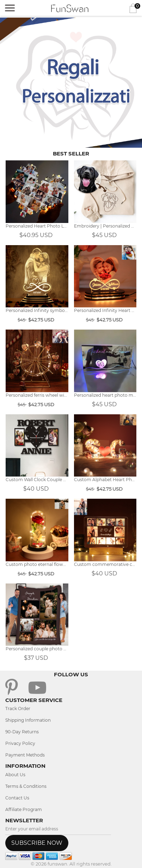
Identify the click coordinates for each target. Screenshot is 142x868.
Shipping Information (28, 720)
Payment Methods (25, 755)
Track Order (18, 709)
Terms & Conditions (26, 786)
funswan (57, 864)
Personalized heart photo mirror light (105, 395)
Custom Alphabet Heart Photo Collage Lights (105, 480)
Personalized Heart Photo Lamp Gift (37, 226)
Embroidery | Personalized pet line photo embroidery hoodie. (105, 226)
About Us (15, 775)
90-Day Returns (22, 732)
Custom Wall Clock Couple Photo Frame (37, 480)
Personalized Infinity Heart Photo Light (105, 310)
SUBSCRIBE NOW (37, 843)
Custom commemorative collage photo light (105, 564)
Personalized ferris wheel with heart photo (37, 395)
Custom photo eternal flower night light (37, 564)
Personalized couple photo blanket (37, 649)
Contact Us (17, 798)
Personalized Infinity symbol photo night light (37, 310)
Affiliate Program (24, 809)
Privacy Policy (20, 743)
